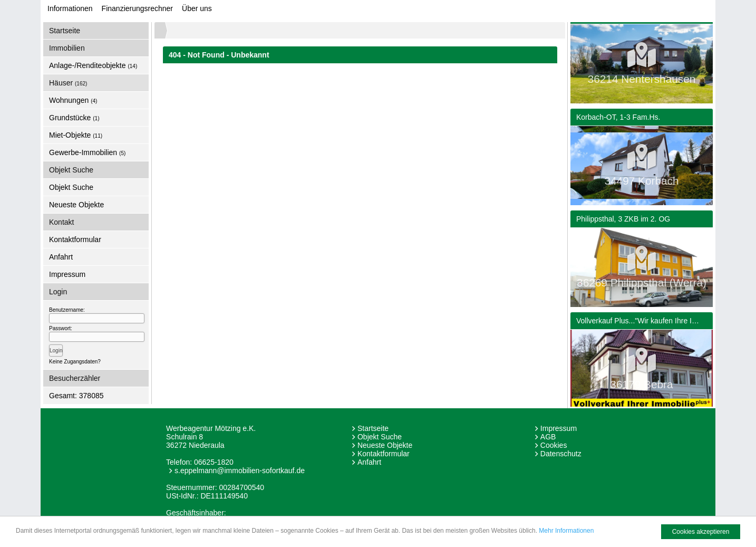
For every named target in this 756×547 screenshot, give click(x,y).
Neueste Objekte (76, 205)
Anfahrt (61, 257)
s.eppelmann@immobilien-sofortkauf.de (240, 471)
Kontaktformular (75, 239)
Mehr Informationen (566, 531)
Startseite (65, 31)
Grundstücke (74, 118)
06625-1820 (214, 462)
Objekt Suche (71, 187)
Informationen (70, 8)
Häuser (68, 83)
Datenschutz (561, 454)
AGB (548, 437)
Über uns (197, 8)
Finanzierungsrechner (137, 8)
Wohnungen (73, 100)
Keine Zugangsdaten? (75, 362)
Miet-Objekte (76, 135)
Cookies (554, 445)
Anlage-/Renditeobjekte (93, 65)
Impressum (67, 274)
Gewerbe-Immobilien (87, 152)
